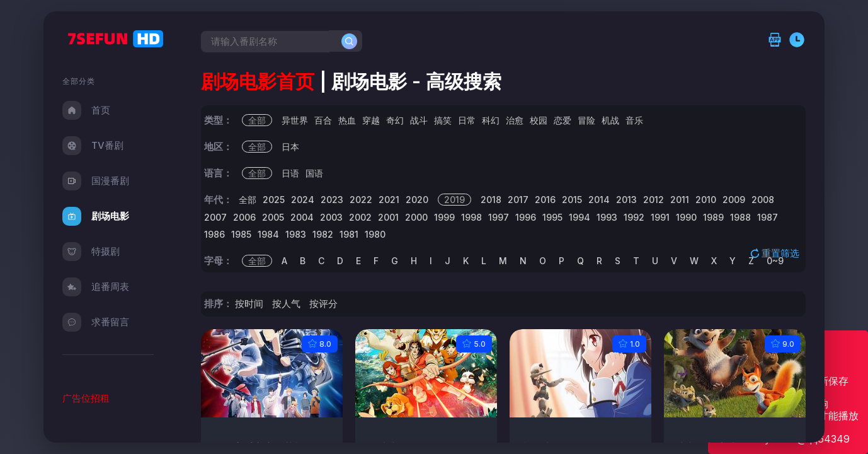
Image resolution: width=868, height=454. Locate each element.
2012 (654, 200)
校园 (539, 120)
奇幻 (395, 120)
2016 (545, 200)
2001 (388, 217)
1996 (526, 217)
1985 (241, 234)
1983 (296, 234)
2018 (491, 200)
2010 (706, 200)
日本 (290, 147)
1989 (713, 217)
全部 (257, 120)
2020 (417, 200)
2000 (416, 217)
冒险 (586, 120)
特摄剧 (91, 252)
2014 (599, 200)
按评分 (323, 304)
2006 (244, 217)
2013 (626, 200)
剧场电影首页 (258, 81)
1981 (349, 234)
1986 (214, 234)
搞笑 (443, 120)
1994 (580, 217)
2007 (215, 217)
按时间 (249, 304)
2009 (734, 200)
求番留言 (96, 322)
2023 (332, 200)
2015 (572, 200)
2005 (273, 217)
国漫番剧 (96, 181)
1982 (323, 234)
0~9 (775, 261)
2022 (361, 200)
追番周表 (96, 287)
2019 (454, 200)
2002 (360, 217)
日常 (467, 120)
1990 (686, 217)
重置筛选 (776, 253)
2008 (763, 200)
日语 (290, 173)
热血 (347, 120)
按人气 (286, 304)
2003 (331, 217)
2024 (303, 200)
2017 (518, 200)
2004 (302, 217)
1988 (740, 217)
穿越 (371, 120)
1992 (634, 217)
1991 (660, 217)
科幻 (491, 120)
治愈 (515, 120)
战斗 (419, 120)
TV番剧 (93, 146)
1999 (444, 217)
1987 (768, 217)
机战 (610, 120)
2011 (680, 200)
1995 (552, 217)
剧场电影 (96, 216)
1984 (268, 234)
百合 (323, 120)
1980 (375, 234)
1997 (499, 217)
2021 (389, 200)
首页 (86, 110)
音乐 (634, 120)
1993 (607, 217)
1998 (471, 217)
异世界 (295, 120)
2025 (274, 200)
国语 (314, 173)
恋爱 (562, 120)
